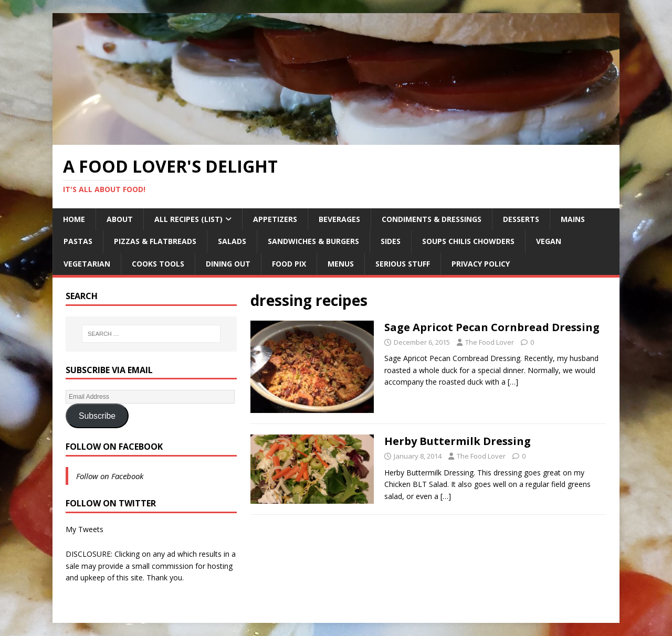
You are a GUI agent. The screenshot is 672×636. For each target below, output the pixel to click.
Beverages (339, 219)
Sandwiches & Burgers (313, 241)
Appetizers (275, 219)
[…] (513, 382)
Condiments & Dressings (432, 219)
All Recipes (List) (188, 219)
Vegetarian (87, 264)
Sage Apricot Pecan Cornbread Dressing (492, 327)
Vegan (549, 241)
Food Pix (289, 264)
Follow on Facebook (114, 447)
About (120, 219)
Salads (232, 241)
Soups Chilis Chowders (468, 241)
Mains (573, 219)
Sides (391, 241)
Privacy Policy (481, 264)
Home (74, 219)
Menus (341, 264)
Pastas (78, 241)
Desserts (521, 219)
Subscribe (97, 416)
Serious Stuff (403, 264)
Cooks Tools (158, 264)
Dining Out (228, 264)
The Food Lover (490, 342)
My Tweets (85, 529)
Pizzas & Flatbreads (155, 241)
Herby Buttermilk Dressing (458, 441)
